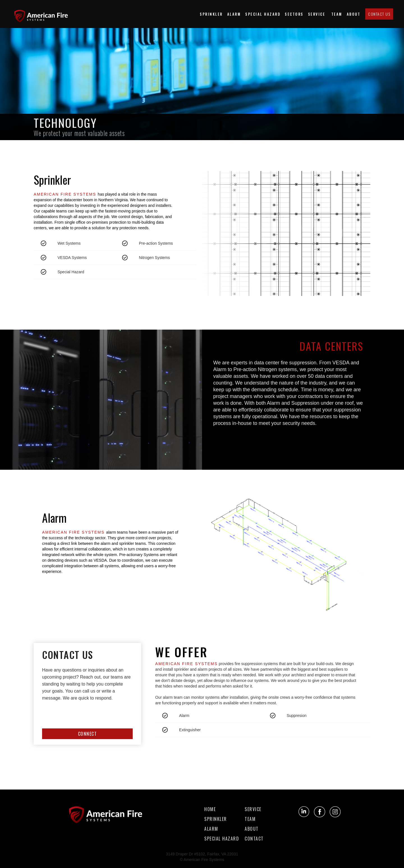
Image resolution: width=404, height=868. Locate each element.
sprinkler (216, 819)
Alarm (234, 14)
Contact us (379, 14)
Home (210, 809)
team (337, 14)
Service (317, 14)
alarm (211, 829)
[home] (43, 14)
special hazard (263, 14)
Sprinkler (211, 14)
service (253, 809)
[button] (294, 14)
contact (254, 839)
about (354, 14)
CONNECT (88, 734)
